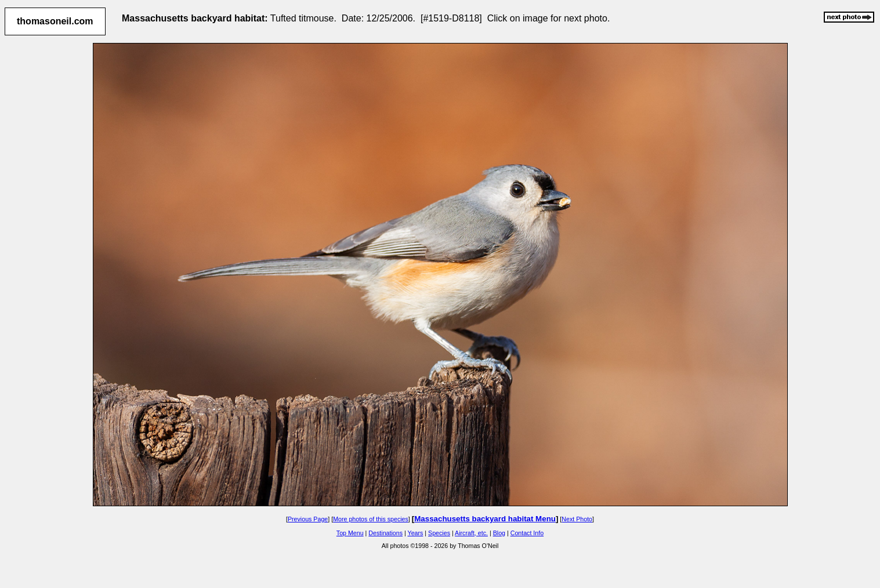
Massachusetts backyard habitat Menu (485, 519)
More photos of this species (371, 519)
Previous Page (308, 519)
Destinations (385, 533)
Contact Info (527, 533)
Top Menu (350, 533)
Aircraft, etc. (471, 533)
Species (439, 533)
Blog (499, 533)
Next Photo (577, 519)
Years (416, 533)
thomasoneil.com (55, 21)
